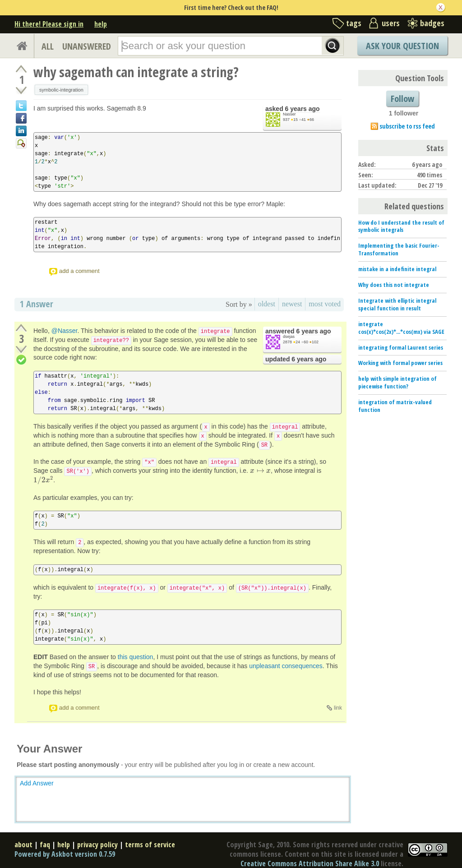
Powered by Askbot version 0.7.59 (65, 854)
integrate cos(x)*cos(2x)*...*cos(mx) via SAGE (401, 328)
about (23, 845)
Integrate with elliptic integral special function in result (397, 304)
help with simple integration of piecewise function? (397, 382)
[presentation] (260, 471)
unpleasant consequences (286, 666)
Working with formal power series (400, 363)
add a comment (79, 271)
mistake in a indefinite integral (397, 269)
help (101, 24)
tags (354, 23)
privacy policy (97, 845)
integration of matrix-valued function (395, 406)
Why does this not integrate (394, 285)
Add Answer (37, 783)
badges (432, 23)
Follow (402, 99)
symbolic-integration (61, 90)
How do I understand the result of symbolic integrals (401, 226)
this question (136, 657)
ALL (48, 46)
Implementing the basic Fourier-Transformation (399, 249)
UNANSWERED (87, 46)
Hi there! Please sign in (49, 24)
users (391, 23)
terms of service (150, 845)
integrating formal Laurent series (401, 347)
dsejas (289, 337)
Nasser (289, 114)
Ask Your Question (402, 46)
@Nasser (65, 331)
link (338, 708)
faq (45, 845)
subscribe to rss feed (407, 126)
